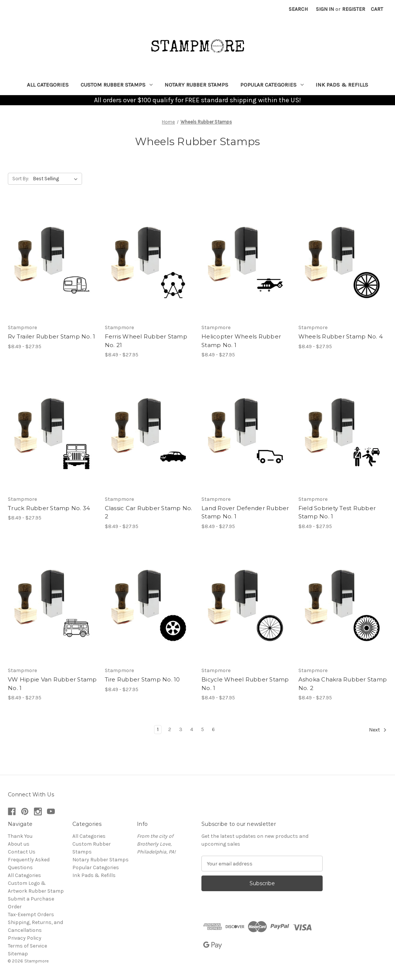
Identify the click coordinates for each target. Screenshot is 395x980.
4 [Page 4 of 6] (192, 729)
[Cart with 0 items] (377, 9)
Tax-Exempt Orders (31, 915)
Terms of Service (27, 946)
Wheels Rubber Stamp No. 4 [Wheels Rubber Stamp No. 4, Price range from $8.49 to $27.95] (341, 336)
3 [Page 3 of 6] (181, 729)
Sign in (325, 9)
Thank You (20, 836)
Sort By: (21, 179)
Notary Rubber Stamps (196, 85)
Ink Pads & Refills (342, 85)
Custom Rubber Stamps (117, 85)
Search (298, 9)
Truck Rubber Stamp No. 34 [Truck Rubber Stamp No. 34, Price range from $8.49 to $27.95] (49, 508)
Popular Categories (272, 85)
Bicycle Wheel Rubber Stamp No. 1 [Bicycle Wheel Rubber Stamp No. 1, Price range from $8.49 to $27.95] (245, 684)
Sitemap (18, 954)
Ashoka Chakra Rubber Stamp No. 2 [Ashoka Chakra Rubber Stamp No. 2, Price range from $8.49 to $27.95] (343, 684)
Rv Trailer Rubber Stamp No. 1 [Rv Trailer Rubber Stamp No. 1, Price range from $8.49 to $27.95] (51, 336)
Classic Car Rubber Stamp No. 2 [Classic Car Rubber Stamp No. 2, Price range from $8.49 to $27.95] (149, 512)
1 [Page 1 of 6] (158, 729)
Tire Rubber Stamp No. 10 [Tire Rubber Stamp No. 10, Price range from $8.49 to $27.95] (142, 679)
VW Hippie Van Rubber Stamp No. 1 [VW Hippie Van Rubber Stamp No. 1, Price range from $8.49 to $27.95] (52, 684)
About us (19, 844)
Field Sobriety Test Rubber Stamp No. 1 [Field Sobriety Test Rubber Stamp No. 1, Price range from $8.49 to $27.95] (337, 512)
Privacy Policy (25, 938)
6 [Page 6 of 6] (213, 729)
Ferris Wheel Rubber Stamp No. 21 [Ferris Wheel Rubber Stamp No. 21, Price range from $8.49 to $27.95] (146, 341)
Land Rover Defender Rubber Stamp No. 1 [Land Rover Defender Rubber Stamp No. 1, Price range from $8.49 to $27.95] (245, 512)
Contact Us (22, 852)
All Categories (48, 85)
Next (378, 730)
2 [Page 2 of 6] (170, 729)
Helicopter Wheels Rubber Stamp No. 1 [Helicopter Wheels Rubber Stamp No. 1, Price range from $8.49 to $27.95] (241, 341)
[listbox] (57, 179)
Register (354, 9)
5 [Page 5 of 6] (203, 729)
